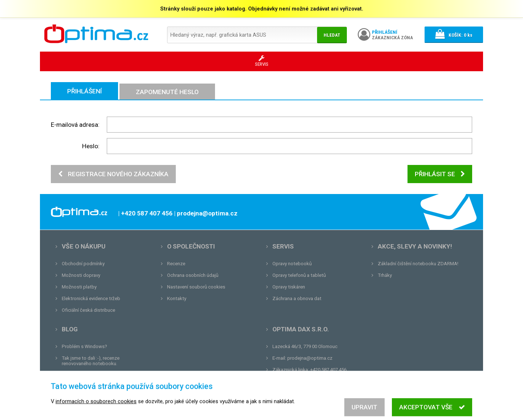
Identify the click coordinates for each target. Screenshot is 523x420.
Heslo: (91, 146)
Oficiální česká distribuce (88, 310)
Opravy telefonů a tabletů (299, 275)
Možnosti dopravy (81, 275)
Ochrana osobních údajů (193, 275)
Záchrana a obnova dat (297, 298)
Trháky (385, 275)
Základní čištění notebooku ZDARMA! (418, 264)
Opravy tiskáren (289, 287)
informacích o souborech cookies (96, 416)
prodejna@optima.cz (310, 358)
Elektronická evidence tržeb (91, 298)
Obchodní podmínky (83, 264)
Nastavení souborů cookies (196, 287)
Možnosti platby (79, 287)
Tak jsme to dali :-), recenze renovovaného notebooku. (91, 361)
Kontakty (177, 298)
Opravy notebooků (292, 264)
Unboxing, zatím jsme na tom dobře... (102, 375)
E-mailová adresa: (75, 125)
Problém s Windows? (84, 346)
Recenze (176, 264)
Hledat (332, 35)
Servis (283, 246)
